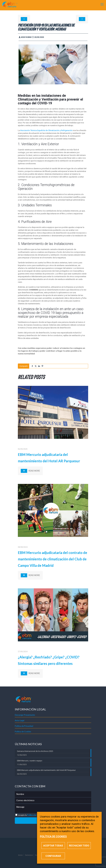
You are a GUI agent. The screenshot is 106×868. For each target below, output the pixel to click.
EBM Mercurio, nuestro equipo (30, 761)
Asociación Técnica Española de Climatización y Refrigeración (46, 130)
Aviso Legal (20, 720)
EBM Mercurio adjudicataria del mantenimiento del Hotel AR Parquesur (46, 770)
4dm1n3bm (26, 37)
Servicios (29, 855)
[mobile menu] (102, 4)
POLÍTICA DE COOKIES (53, 836)
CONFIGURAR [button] (53, 856)
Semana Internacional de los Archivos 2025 (35, 751)
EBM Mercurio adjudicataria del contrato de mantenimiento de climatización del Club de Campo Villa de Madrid (52, 559)
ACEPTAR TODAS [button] (53, 846)
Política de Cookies (23, 732)
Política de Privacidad (24, 726)
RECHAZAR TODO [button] (79, 846)
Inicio (20, 855)
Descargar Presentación (25, 715)
